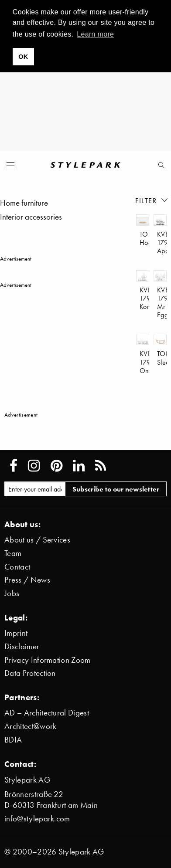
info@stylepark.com (37, 819)
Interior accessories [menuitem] (31, 217)
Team (13, 553)
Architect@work (30, 726)
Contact (17, 567)
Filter (152, 200)
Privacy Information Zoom (48, 660)
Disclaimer (22, 646)
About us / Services (37, 540)
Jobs (12, 593)
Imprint (16, 633)
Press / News (27, 580)
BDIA (13, 740)
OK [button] (23, 57)
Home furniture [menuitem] (24, 203)
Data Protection (30, 673)
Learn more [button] (95, 34)
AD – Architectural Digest (47, 713)
